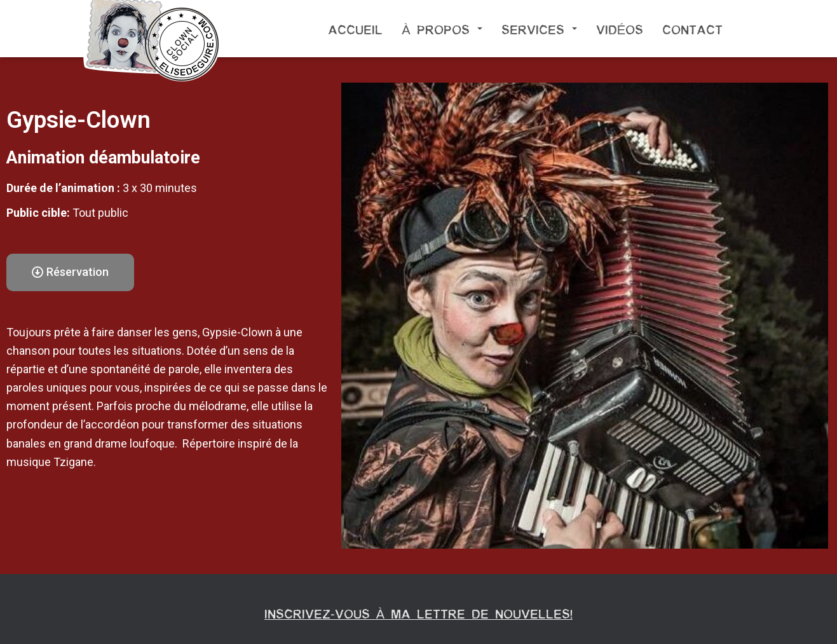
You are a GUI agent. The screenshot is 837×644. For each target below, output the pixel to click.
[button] (70, 272)
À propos (442, 29)
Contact (692, 29)
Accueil (355, 29)
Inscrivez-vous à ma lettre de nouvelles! (418, 613)
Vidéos (620, 29)
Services (539, 29)
